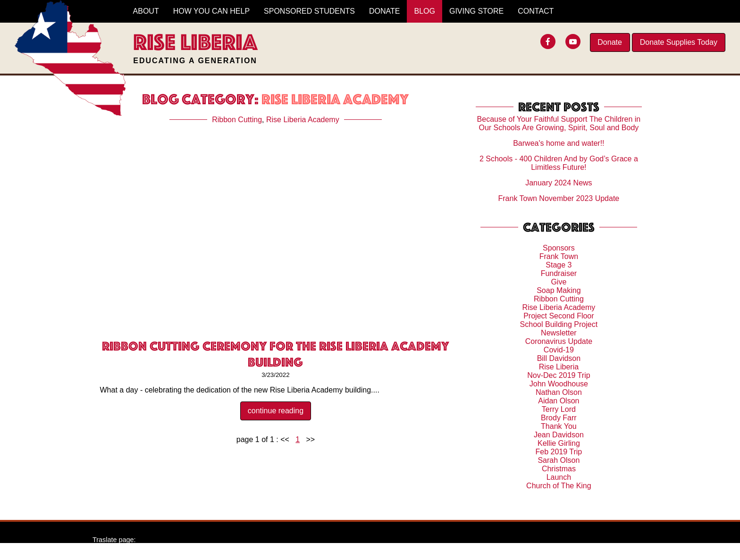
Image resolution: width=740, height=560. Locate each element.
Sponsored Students (309, 11)
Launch (559, 477)
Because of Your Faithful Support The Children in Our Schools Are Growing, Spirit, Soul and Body (559, 123)
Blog (424, 11)
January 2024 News (559, 183)
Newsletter (559, 333)
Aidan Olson (559, 401)
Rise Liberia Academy (303, 120)
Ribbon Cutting (237, 120)
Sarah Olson (559, 460)
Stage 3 (559, 265)
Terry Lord (559, 409)
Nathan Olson (559, 392)
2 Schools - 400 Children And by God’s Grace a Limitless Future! (559, 163)
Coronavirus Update (559, 341)
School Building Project (559, 324)
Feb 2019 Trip (559, 452)
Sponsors (559, 248)
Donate (610, 42)
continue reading (276, 411)
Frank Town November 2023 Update (559, 198)
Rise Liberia (559, 367)
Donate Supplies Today (679, 42)
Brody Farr (559, 418)
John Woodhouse (559, 384)
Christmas (559, 469)
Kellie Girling (559, 443)
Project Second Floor (559, 316)
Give (559, 282)
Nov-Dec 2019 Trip (559, 375)
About (146, 11)
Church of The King (559, 486)
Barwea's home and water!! (559, 143)
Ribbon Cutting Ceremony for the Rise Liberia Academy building (275, 354)
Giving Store (476, 11)
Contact (536, 11)
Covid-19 (559, 350)
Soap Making (559, 290)
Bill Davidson (559, 358)
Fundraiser (559, 273)
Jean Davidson (559, 435)
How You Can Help (211, 11)
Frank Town (559, 256)
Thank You (559, 426)
